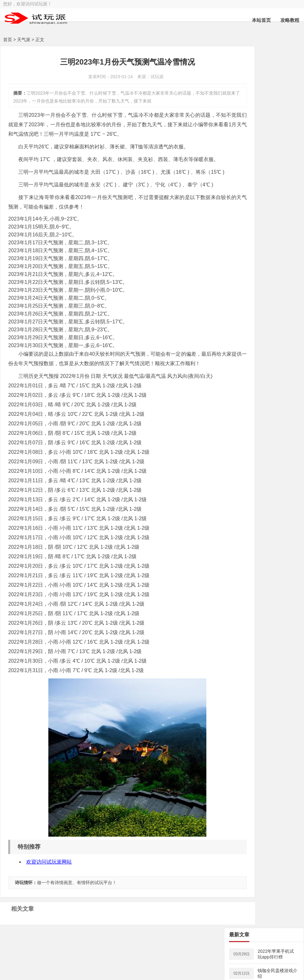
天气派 (24, 40)
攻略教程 (290, 20)
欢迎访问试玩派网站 (49, 900)
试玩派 (27, 973)
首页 (8, 40)
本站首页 (261, 20)
